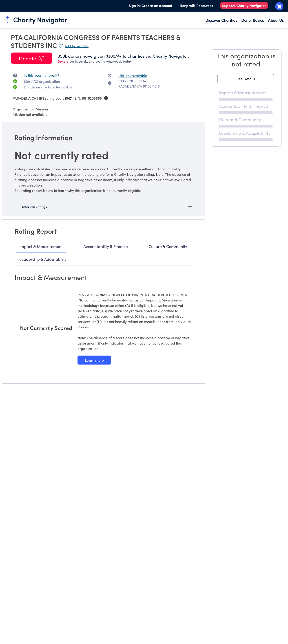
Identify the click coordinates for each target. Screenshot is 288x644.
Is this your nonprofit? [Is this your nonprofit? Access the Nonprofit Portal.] (42, 75)
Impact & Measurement (41, 246)
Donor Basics (253, 20)
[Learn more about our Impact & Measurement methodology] (94, 360)
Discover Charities (221, 20)
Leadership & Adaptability (43, 259)
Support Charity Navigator (244, 5)
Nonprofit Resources (196, 5)
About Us (276, 20)
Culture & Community (168, 246)
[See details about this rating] (246, 79)
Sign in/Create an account (151, 5)
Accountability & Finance (106, 246)
